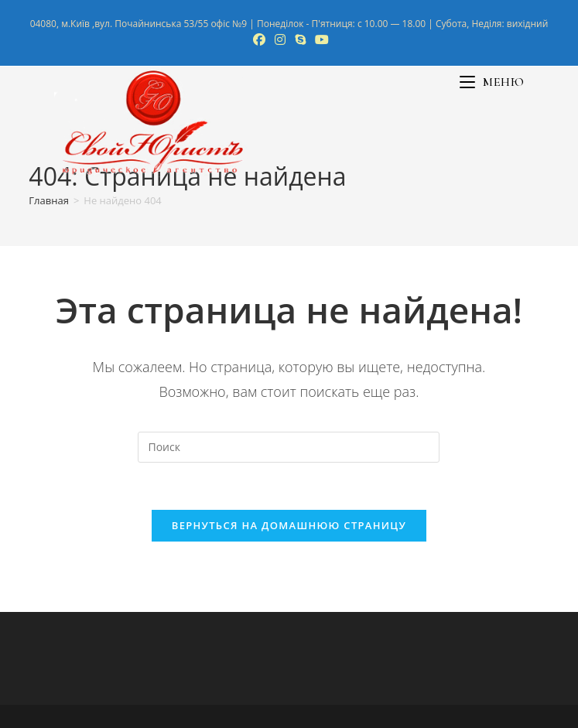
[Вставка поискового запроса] (289, 447)
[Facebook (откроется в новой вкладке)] (259, 39)
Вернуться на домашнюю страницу (289, 525)
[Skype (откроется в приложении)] (300, 39)
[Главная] (49, 200)
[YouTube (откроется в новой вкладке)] (320, 39)
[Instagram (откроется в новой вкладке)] (280, 39)
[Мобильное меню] (492, 82)
